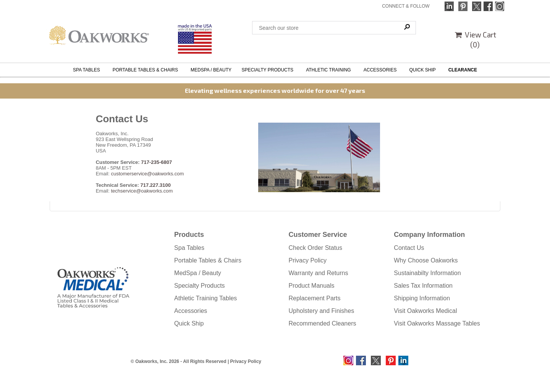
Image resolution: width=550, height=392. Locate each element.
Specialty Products (200, 286)
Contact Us (409, 248)
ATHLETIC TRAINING (330, 70)
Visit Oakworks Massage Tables (437, 323)
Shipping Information (422, 298)
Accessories (191, 311)
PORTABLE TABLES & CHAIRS (147, 70)
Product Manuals (312, 286)
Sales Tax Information (423, 286)
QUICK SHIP (424, 70)
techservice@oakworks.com (142, 191)
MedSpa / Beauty (198, 273)
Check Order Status (316, 248)
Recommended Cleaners (323, 323)
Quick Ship (189, 323)
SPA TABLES (88, 70)
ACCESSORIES (381, 70)
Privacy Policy (308, 260)
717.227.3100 (156, 185)
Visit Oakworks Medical (425, 311)
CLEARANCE (463, 70)
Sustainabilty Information (427, 273)
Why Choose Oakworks (426, 260)
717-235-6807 (156, 162)
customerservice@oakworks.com (147, 174)
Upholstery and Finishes (322, 311)
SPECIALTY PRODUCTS (269, 70)
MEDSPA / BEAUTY (211, 70)
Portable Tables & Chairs (208, 260)
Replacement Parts (315, 298)
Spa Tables (189, 248)
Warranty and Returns (319, 273)
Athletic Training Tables (205, 298)
